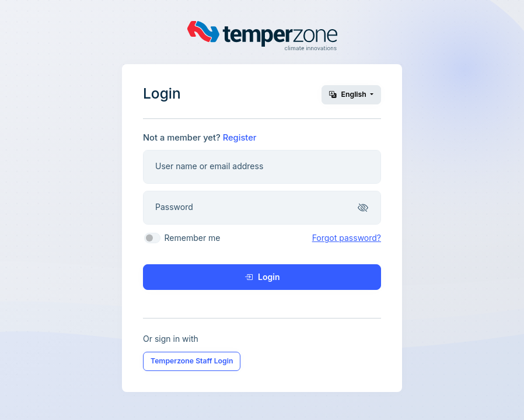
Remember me (193, 238)
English (349, 94)
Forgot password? (347, 238)
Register (240, 138)
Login (262, 277)
